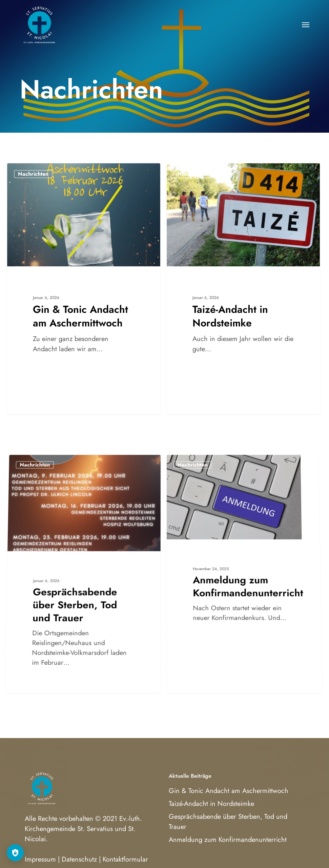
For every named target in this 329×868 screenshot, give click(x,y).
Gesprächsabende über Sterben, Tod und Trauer (228, 822)
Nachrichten (33, 174)
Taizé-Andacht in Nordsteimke (211, 804)
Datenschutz (79, 859)
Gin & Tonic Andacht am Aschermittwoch (229, 791)
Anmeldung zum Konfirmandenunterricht (228, 840)
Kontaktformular (125, 859)
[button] (306, 24)
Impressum (40, 859)
